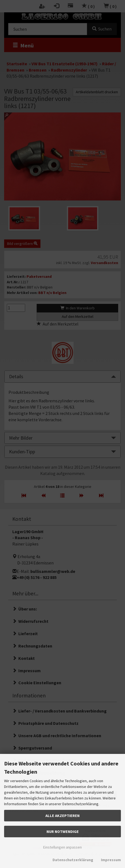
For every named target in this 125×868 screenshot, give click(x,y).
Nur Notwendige (63, 832)
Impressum (111, 860)
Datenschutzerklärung (73, 860)
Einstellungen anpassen (62, 847)
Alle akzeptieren (62, 816)
